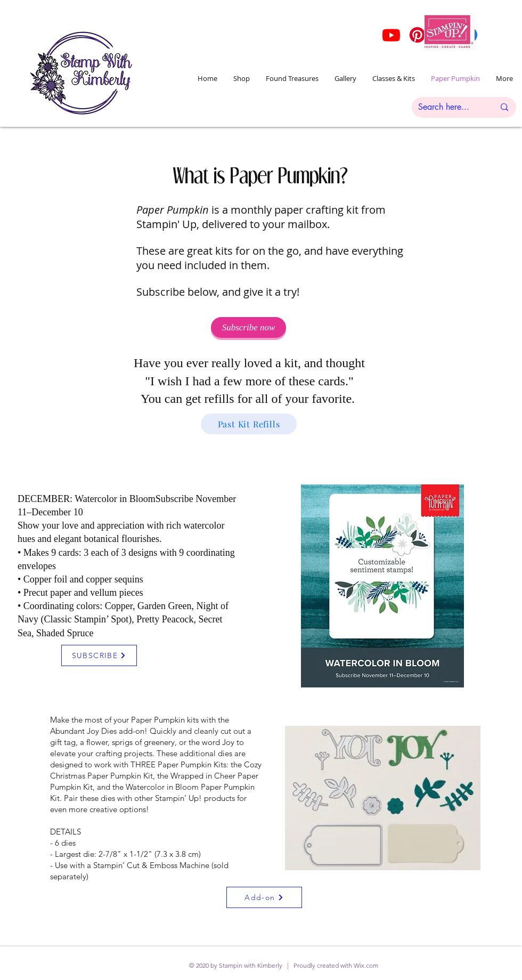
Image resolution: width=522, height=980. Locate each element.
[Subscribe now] (248, 327)
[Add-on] (264, 897)
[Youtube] (391, 35)
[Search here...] (448, 107)
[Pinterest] (417, 35)
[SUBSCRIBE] (99, 655)
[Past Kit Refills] (249, 424)
